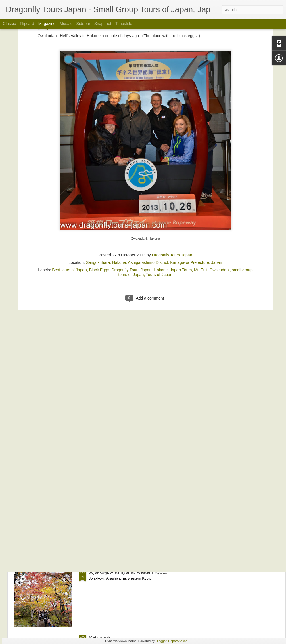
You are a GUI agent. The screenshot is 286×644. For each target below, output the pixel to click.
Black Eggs (99, 207)
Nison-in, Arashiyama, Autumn (120, 507)
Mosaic (66, 24)
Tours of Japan (159, 212)
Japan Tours (181, 207)
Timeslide (124, 24)
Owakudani (220, 207)
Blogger (161, 641)
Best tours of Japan (69, 207)
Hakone (161, 207)
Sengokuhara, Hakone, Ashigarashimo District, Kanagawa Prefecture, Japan (154, 200)
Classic (9, 24)
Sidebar (83, 24)
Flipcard (27, 24)
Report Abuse (178, 641)
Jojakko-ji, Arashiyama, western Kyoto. (128, 572)
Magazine (47, 24)
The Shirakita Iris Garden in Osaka (124, 442)
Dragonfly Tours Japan (172, 192)
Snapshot (103, 24)
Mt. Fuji (201, 207)
